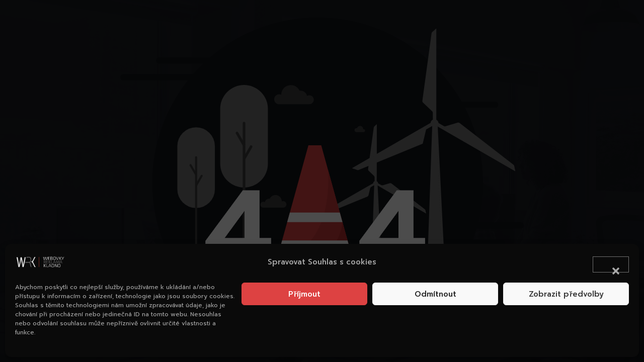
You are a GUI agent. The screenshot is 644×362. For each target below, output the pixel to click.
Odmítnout (435, 294)
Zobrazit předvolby (566, 294)
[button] (611, 264)
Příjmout (304, 294)
